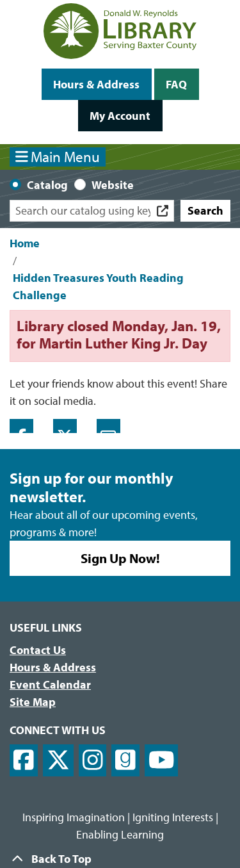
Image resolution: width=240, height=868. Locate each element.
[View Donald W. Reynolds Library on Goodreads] (125, 761)
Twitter (65, 426)
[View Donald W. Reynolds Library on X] (58, 761)
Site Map (33, 702)
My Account (120, 116)
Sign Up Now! (120, 558)
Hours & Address (96, 84)
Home (25, 243)
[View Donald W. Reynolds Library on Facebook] (24, 761)
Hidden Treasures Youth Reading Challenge (98, 286)
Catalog (47, 185)
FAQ (176, 84)
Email (108, 426)
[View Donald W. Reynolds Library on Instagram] (93, 761)
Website (113, 185)
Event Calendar (50, 684)
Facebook (21, 426)
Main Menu (58, 157)
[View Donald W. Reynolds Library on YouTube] (162, 761)
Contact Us (38, 650)
